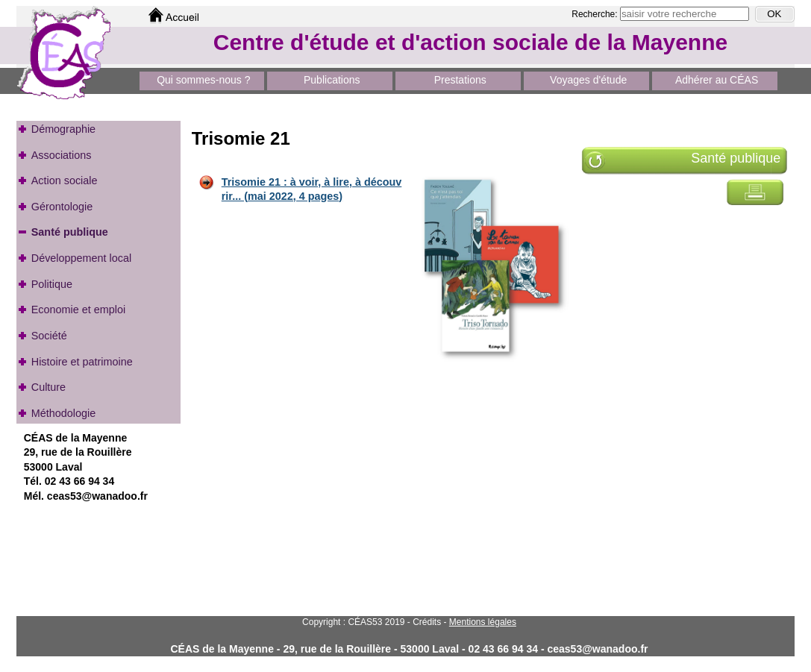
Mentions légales (483, 622)
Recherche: (596, 14)
